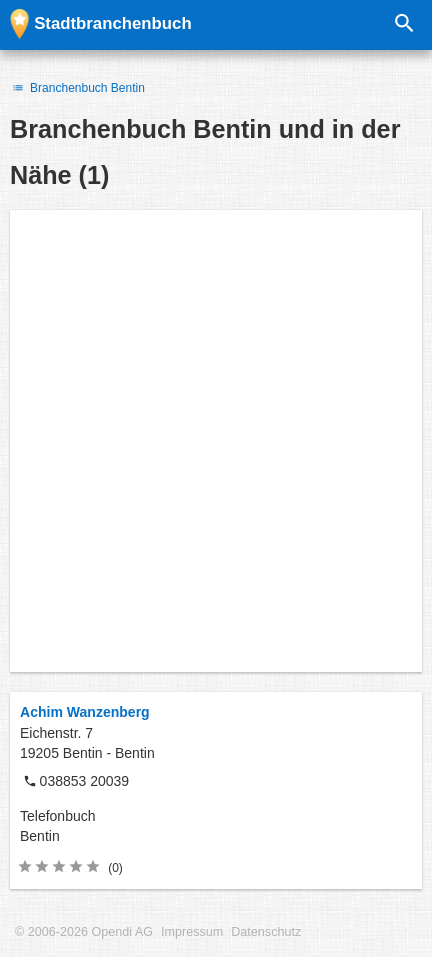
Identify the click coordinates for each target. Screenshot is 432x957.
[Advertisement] (216, 441)
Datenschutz (266, 932)
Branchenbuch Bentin (77, 88)
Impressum (192, 932)
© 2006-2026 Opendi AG (84, 932)
